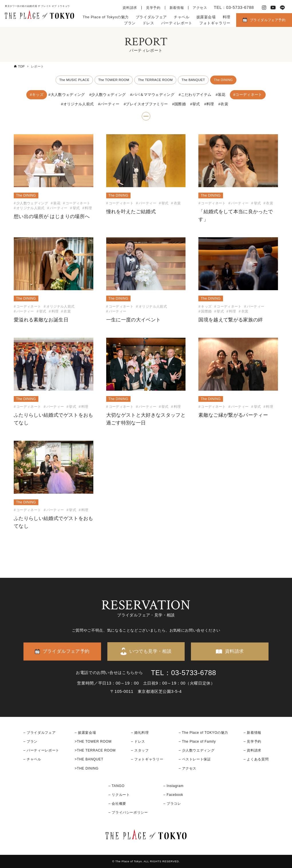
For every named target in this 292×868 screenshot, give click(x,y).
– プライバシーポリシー (128, 813)
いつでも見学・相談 (151, 652)
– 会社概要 (117, 804)
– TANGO (117, 786)
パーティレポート (177, 23)
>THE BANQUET (89, 760)
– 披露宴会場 (85, 733)
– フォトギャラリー (147, 760)
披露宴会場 (206, 17)
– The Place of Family (197, 742)
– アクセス (188, 768)
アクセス (200, 8)
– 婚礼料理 (140, 733)
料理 (227, 17)
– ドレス (138, 742)
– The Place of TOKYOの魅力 (203, 733)
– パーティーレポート (41, 751)
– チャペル (32, 760)
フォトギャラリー (215, 23)
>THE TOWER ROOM (93, 742)
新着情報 (177, 8)
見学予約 (153, 8)
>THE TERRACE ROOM (95, 751)
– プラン (30, 742)
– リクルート (119, 795)
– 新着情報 (252, 733)
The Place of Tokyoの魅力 (106, 17)
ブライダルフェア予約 (268, 20)
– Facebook (173, 795)
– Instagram (173, 786)
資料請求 (130, 8)
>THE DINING (87, 768)
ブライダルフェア (151, 17)
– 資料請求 (252, 751)
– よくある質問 (256, 760)
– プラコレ (172, 804)
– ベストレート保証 (195, 760)
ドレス (148, 23)
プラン (130, 23)
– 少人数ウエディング (197, 751)
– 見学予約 (252, 742)
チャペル (182, 17)
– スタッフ (140, 751)
